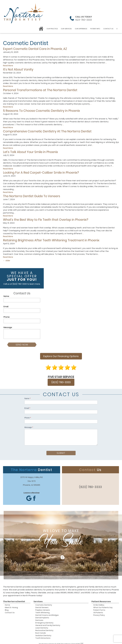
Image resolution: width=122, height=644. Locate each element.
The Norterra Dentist (14, 599)
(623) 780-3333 (20, 284)
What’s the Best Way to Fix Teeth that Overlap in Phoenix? (46, 220)
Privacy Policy (99, 613)
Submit (61, 450)
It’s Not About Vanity (18, 69)
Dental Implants (42, 615)
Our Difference (81, 29)
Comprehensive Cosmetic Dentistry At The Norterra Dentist (47, 131)
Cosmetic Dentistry (44, 602)
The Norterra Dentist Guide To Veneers (32, 196)
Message (29, 425)
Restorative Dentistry (44, 628)
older (7, 261)
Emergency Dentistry (44, 620)
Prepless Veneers (43, 607)
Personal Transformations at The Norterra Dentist (40, 90)
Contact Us (108, 29)
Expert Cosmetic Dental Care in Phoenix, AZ (35, 49)
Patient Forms (99, 607)
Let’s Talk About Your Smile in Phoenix (30, 152)
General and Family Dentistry (48, 623)
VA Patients (98, 610)
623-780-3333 (83, 20)
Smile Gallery (99, 602)
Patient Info (95, 29)
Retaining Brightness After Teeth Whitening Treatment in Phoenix (51, 240)
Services (38, 599)
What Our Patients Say (103, 605)
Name (27, 396)
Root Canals (41, 630)
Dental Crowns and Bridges (47, 613)
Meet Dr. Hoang (11, 605)
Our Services (66, 29)
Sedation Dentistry (43, 633)
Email (27, 406)
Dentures (39, 618)
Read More (8, 66)
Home (7, 602)
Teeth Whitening (42, 610)
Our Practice (52, 29)
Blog (7, 607)
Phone (28, 415)
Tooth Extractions (43, 636)
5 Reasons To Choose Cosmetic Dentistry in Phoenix (41, 111)
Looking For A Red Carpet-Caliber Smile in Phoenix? (41, 173)
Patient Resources (101, 599)
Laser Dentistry (42, 625)
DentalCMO (77, 641)
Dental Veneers (42, 605)
